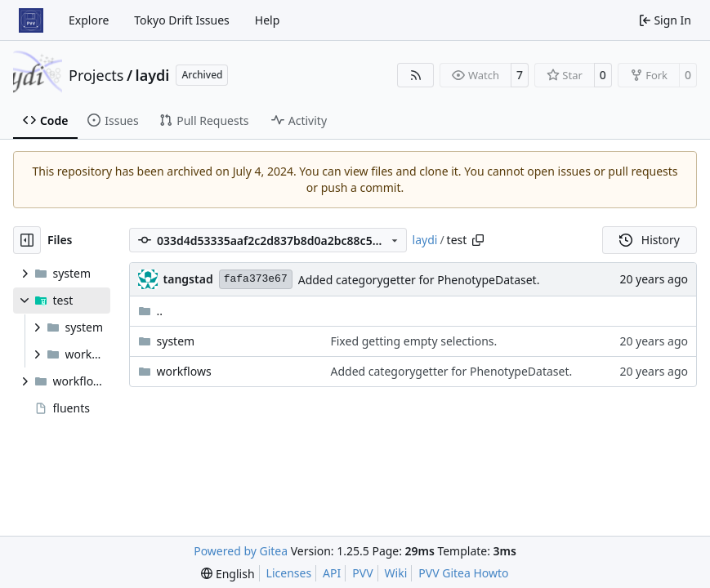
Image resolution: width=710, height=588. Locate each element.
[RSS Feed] (416, 75)
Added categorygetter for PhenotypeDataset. (419, 280)
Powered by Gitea (241, 551)
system (176, 341)
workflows (184, 371)
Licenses (289, 573)
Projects (96, 75)
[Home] (31, 20)
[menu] (228, 574)
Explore (89, 20)
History (650, 240)
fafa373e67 (256, 279)
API (332, 573)
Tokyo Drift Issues (182, 20)
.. (151, 311)
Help (268, 20)
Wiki (396, 573)
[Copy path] (478, 240)
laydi (153, 75)
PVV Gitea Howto (463, 573)
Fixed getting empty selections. (413, 341)
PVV (362, 573)
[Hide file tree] (27, 240)
